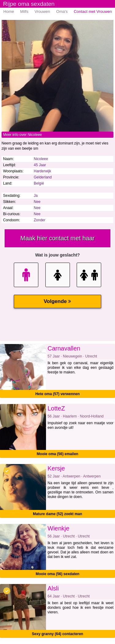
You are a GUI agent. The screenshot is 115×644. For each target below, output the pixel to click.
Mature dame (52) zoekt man (57, 514)
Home (9, 11)
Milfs (24, 11)
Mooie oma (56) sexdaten (57, 574)
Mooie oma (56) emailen (57, 454)
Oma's (62, 11)
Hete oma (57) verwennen (57, 394)
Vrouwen (42, 11)
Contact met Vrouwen (93, 11)
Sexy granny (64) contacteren (57, 634)
